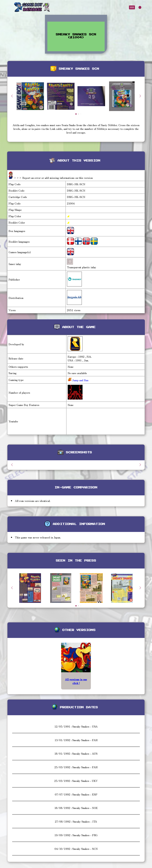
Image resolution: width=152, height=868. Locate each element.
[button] (140, 96)
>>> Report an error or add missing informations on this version (53, 178)
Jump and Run (80, 380)
